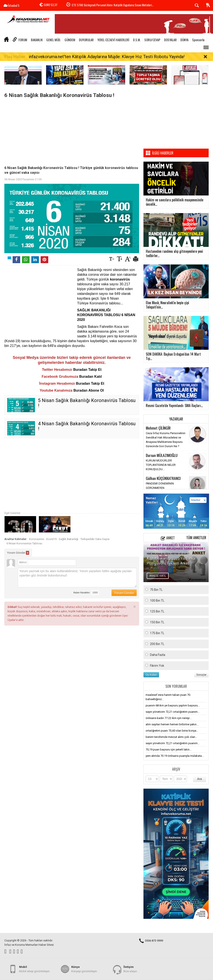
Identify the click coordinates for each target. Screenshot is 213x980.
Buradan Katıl (90, 377)
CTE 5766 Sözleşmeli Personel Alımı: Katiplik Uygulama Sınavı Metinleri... (113, 6)
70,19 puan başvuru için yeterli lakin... (169, 749)
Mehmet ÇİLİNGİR (158, 428)
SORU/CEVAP (152, 40)
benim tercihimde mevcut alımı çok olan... (171, 737)
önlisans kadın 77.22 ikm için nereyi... (169, 718)
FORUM (23, 40)
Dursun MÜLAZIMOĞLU (162, 455)
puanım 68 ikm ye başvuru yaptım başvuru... (173, 705)
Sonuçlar (201, 675)
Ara (200, 779)
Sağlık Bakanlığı (68, 539)
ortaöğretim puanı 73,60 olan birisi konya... (172, 731)
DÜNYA (184, 40)
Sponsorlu (198, 40)
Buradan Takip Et (87, 370)
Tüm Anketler (196, 538)
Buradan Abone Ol (89, 390)
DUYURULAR (86, 40)
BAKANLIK (37, 40)
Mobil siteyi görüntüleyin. (35, 969)
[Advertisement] (72, 131)
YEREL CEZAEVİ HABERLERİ (113, 40)
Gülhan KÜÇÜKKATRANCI (163, 478)
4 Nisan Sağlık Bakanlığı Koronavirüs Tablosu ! (87, 426)
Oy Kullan (151, 675)
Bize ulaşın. (131, 969)
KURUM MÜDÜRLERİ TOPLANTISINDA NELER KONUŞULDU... (161, 465)
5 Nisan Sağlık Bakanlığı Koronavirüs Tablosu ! (87, 403)
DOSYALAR (170, 40)
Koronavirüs (37, 539)
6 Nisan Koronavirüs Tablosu (24, 543)
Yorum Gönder (18, 553)
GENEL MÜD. (54, 40)
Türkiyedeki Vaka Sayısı (95, 539)
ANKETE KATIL (158, 576)
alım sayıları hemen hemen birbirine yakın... (172, 724)
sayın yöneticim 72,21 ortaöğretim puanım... (173, 712)
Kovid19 (51, 539)
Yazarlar (176, 419)
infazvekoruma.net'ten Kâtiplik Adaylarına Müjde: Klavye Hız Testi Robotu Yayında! (107, 57)
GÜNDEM (70, 40)
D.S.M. (137, 40)
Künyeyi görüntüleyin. (84, 969)
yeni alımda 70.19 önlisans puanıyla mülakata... (175, 756)
